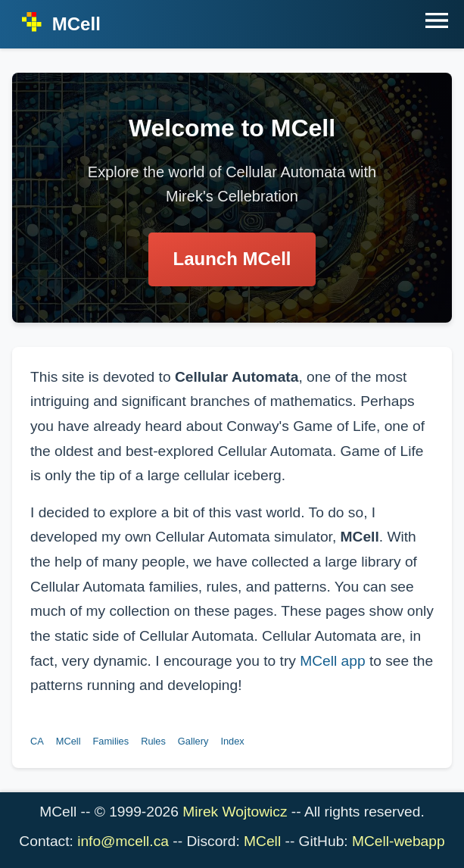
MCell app (332, 661)
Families (111, 741)
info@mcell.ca (123, 841)
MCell (69, 741)
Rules (153, 741)
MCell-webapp (399, 841)
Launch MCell (232, 259)
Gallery (193, 741)
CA (37, 741)
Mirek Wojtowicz (235, 812)
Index (232, 741)
